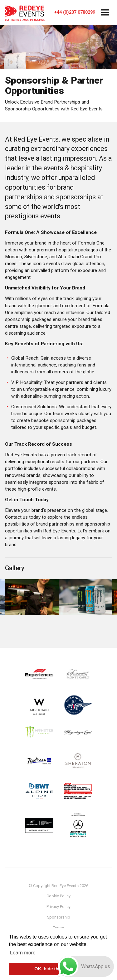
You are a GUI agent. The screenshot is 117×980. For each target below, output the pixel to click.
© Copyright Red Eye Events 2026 (58, 886)
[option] (32, 597)
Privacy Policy (58, 907)
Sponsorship (59, 917)
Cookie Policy (58, 896)
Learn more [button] (23, 953)
